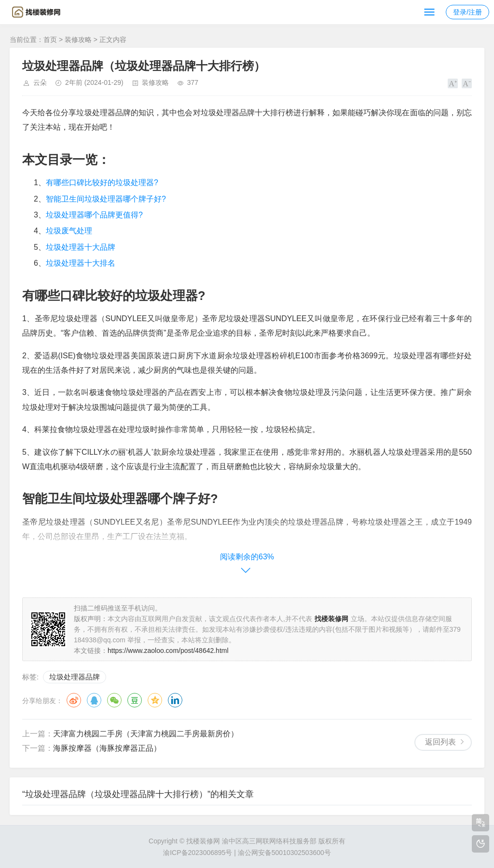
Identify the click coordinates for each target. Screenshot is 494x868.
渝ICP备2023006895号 (198, 853)
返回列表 (440, 742)
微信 (114, 700)
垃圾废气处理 (69, 231)
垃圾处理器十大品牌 (81, 247)
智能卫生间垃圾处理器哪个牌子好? (106, 199)
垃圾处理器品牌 (75, 677)
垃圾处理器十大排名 (81, 263)
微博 (74, 700)
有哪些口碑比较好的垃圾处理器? (102, 183)
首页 (50, 40)
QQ (94, 700)
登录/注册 (467, 12)
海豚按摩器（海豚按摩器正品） (107, 748)
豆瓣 (135, 700)
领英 (175, 700)
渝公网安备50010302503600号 (284, 853)
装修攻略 (78, 40)
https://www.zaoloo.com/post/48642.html (168, 651)
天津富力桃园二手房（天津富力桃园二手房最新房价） (146, 734)
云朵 (40, 82)
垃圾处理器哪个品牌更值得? (94, 215)
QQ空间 (155, 700)
